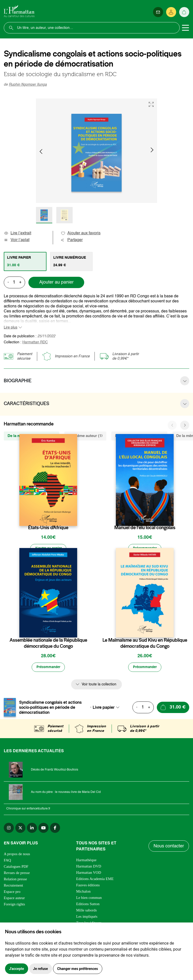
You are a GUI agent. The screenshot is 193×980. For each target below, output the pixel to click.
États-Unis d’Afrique (48, 528)
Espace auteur (14, 899)
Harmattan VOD (89, 874)
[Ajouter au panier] (48, 549)
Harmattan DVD (89, 867)
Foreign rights (14, 905)
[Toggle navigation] (185, 28)
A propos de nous (17, 855)
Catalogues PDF (16, 868)
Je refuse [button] (41, 969)
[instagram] (9, 829)
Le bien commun (89, 899)
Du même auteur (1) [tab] (85, 436)
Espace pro (12, 893)
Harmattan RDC (35, 342)
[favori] (74, 518)
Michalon (83, 893)
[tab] (25, 261)
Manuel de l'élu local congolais (145, 528)
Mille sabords (86, 911)
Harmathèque (86, 861)
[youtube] (43, 829)
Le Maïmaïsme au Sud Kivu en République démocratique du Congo (145, 644)
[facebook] (55, 829)
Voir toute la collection (99, 686)
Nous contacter (169, 849)
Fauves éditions (88, 886)
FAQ (7, 861)
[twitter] (20, 829)
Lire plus (11, 328)
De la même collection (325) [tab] (32, 436)
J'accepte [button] (17, 969)
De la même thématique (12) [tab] (139, 436)
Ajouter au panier (56, 282)
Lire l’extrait (17, 233)
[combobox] (108, 709)
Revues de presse (17, 874)
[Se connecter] (171, 12)
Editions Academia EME (95, 880)
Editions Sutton (88, 905)
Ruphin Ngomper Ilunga (28, 85)
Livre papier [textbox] (104, 709)
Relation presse (15, 880)
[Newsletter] (158, 12)
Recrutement (13, 887)
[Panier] (184, 12)
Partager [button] (72, 240)
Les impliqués (87, 918)
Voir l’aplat (17, 240)
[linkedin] (32, 829)
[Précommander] (145, 549)
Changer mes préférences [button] (78, 969)
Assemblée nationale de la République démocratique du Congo (48, 644)
